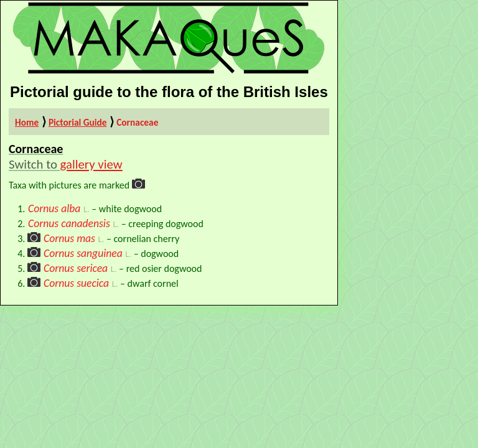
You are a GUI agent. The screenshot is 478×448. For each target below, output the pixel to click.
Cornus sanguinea (83, 253)
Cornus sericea (76, 268)
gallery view (91, 164)
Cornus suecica (76, 283)
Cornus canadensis (69, 223)
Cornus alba (54, 208)
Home (27, 122)
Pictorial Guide (78, 122)
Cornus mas (69, 238)
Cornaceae (137, 122)
